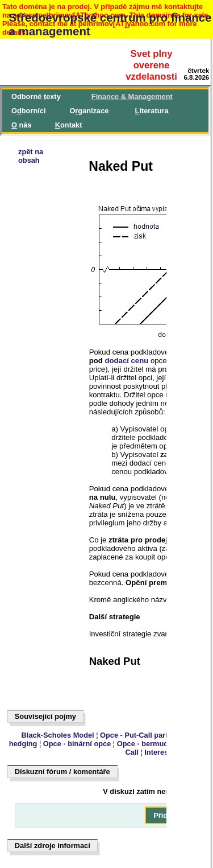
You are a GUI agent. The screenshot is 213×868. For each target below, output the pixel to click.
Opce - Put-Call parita (137, 735)
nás (22, 125)
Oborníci (28, 111)
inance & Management (132, 96)
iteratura (152, 111)
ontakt (69, 125)
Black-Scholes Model (58, 735)
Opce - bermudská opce (158, 744)
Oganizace (89, 111)
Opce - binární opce (77, 744)
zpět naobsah (31, 156)
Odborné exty (36, 96)
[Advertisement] (60, 482)
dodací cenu (126, 361)
